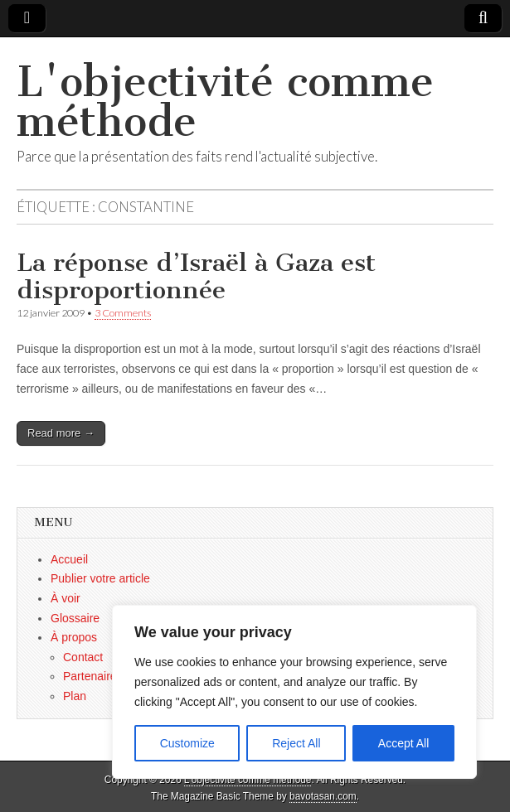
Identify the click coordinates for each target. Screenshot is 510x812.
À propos (74, 637)
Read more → (61, 433)
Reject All (296, 743)
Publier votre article (100, 578)
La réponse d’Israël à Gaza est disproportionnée (196, 277)
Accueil (69, 559)
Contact (83, 657)
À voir (66, 598)
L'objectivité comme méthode (225, 101)
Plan (75, 696)
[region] (294, 692)
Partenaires (93, 676)
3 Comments (123, 313)
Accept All (403, 743)
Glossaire (75, 618)
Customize (187, 743)
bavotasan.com (323, 796)
